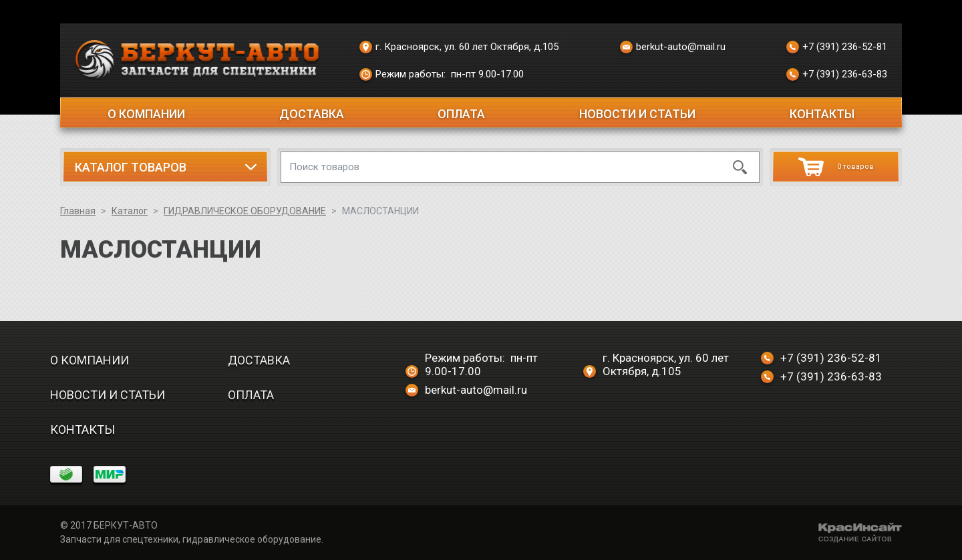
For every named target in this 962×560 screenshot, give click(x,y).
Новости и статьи (637, 114)
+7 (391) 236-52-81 (837, 47)
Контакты (822, 114)
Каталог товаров (131, 167)
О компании (146, 114)
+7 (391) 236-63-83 (837, 75)
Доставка (312, 114)
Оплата (461, 114)
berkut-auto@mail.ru (673, 47)
